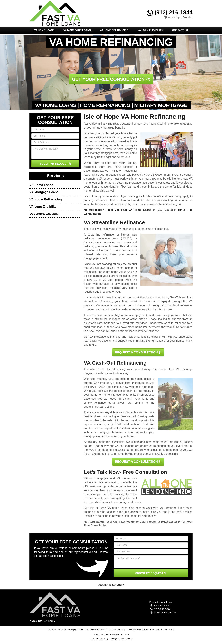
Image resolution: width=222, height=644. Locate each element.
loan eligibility (92, 341)
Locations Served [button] (111, 585)
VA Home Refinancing (114, 30)
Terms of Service (151, 630)
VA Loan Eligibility (150, 30)
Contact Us (180, 30)
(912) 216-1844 (170, 12)
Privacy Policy (134, 630)
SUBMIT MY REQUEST (55, 164)
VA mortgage (184, 369)
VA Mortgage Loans (77, 30)
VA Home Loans (44, 30)
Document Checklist (44, 214)
